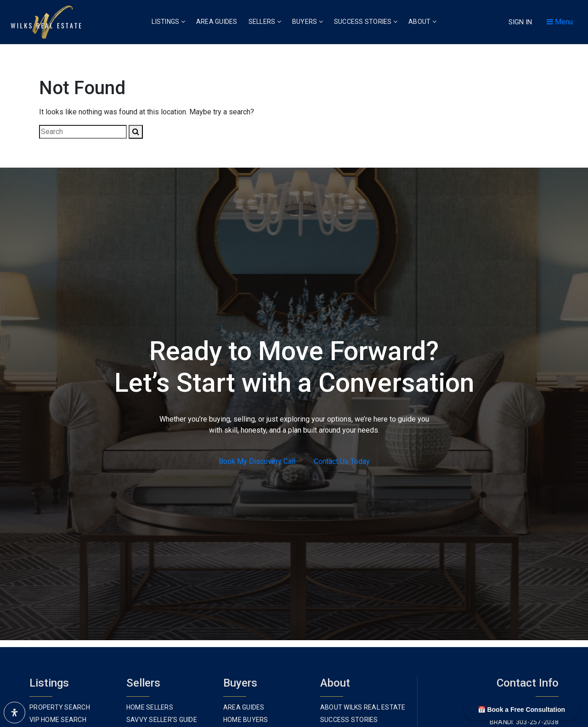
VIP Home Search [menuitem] (58, 720)
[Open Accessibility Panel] (14, 713)
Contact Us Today (342, 462)
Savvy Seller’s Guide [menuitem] (162, 720)
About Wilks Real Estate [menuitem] (363, 707)
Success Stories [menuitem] (366, 22)
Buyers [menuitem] (308, 22)
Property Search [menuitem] (60, 707)
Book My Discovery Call (257, 462)
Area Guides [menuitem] (217, 22)
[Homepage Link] (46, 21)
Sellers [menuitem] (265, 22)
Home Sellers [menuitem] (150, 707)
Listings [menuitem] (168, 22)
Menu (560, 22)
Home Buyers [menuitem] (246, 720)
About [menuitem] (422, 22)
